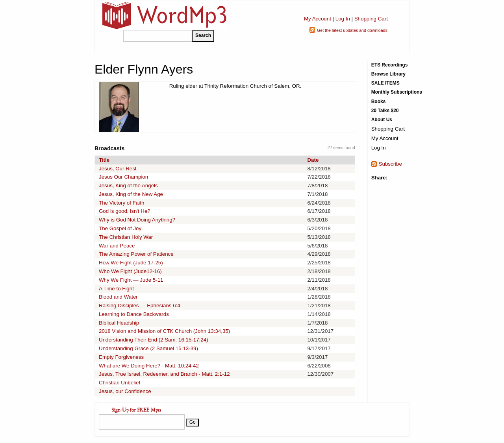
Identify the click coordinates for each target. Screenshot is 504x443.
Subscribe (390, 164)
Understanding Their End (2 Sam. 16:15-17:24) (154, 340)
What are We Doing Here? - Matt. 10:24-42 (149, 366)
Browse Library (388, 74)
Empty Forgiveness (121, 357)
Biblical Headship (119, 323)
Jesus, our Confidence (125, 391)
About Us (382, 120)
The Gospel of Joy (120, 228)
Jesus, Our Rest (118, 169)
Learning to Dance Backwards (134, 314)
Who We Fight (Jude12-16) (130, 271)
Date (313, 160)
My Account (318, 19)
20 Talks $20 (385, 111)
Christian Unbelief (120, 383)
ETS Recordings (390, 65)
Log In (343, 19)
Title (104, 160)
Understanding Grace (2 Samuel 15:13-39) (148, 348)
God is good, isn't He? (125, 211)
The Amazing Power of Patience (136, 254)
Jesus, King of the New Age (131, 194)
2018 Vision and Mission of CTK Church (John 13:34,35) (164, 331)
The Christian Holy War (126, 237)
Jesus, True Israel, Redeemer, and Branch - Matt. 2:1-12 (164, 374)
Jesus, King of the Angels (128, 186)
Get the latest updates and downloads (352, 30)
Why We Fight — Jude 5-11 (131, 280)
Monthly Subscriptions (397, 92)
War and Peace (117, 246)
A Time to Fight (116, 289)
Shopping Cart (371, 19)
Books (379, 102)
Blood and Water (118, 297)
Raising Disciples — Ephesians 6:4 (140, 305)
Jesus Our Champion (123, 177)
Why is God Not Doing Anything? (137, 220)
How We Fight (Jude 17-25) (131, 263)
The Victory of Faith (121, 203)
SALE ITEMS (385, 83)
